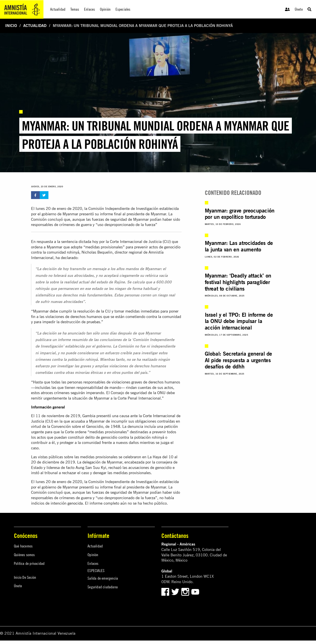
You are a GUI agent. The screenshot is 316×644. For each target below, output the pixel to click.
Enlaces (93, 563)
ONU (161, 393)
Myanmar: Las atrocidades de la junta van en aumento (239, 246)
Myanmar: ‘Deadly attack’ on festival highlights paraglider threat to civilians (238, 282)
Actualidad (35, 26)
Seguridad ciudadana (103, 587)
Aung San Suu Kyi (91, 468)
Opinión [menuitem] (105, 9)
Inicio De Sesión (25, 577)
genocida (75, 503)
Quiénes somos (24, 555)
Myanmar (55, 247)
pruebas (93, 322)
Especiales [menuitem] (123, 9)
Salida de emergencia (103, 578)
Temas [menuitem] (75, 9)
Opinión (93, 555)
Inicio (11, 26)
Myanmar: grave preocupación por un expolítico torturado (240, 214)
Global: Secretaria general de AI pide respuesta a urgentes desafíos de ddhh (238, 360)
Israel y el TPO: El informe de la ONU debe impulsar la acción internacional (239, 321)
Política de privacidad (29, 563)
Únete (299, 9)
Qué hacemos (23, 546)
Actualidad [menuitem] (58, 9)
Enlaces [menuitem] (89, 9)
